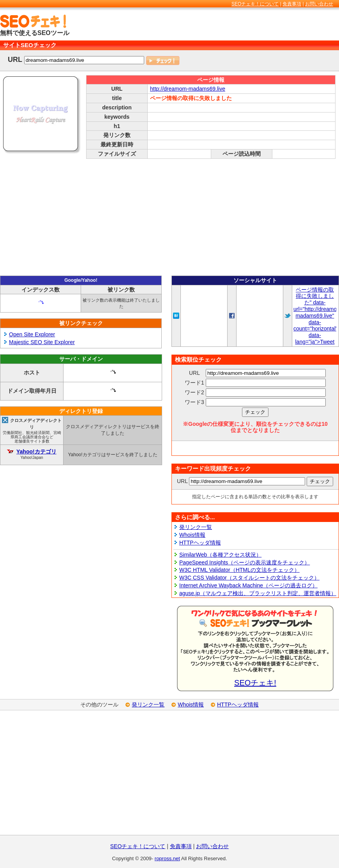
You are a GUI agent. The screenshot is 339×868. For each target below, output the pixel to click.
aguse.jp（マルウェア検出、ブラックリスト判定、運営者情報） (258, 593)
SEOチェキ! (255, 683)
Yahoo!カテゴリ (36, 452)
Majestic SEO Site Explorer (42, 342)
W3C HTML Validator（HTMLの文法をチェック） (239, 570)
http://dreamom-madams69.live (188, 89)
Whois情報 (192, 535)
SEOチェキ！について (255, 4)
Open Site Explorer (32, 334)
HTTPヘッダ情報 (200, 543)
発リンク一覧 (196, 527)
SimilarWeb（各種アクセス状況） (220, 555)
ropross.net (167, 858)
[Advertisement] (169, 217)
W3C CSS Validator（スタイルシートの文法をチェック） (249, 578)
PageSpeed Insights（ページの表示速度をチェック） (245, 562)
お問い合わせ (319, 4)
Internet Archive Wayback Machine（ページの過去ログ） (248, 585)
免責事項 (292, 4)
